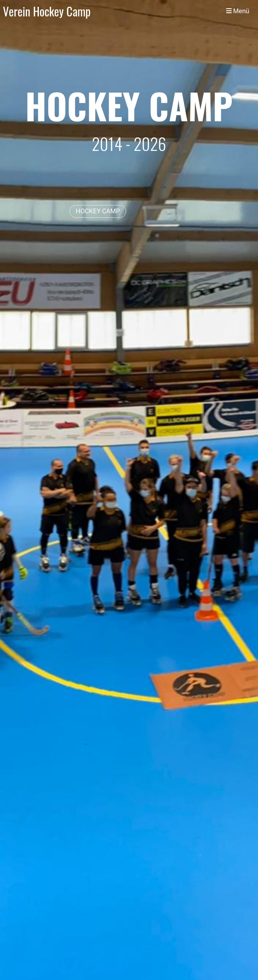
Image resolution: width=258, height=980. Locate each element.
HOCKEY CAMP (98, 211)
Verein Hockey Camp (47, 11)
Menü (238, 11)
